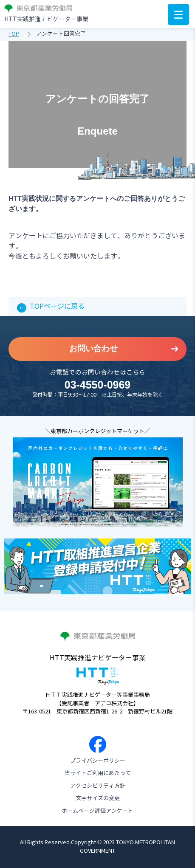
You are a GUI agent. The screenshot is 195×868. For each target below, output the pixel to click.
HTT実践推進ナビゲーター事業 (46, 19)
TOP (14, 34)
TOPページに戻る (57, 306)
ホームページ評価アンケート (97, 811)
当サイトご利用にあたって (98, 773)
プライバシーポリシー (98, 761)
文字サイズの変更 (98, 798)
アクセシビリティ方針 (98, 786)
